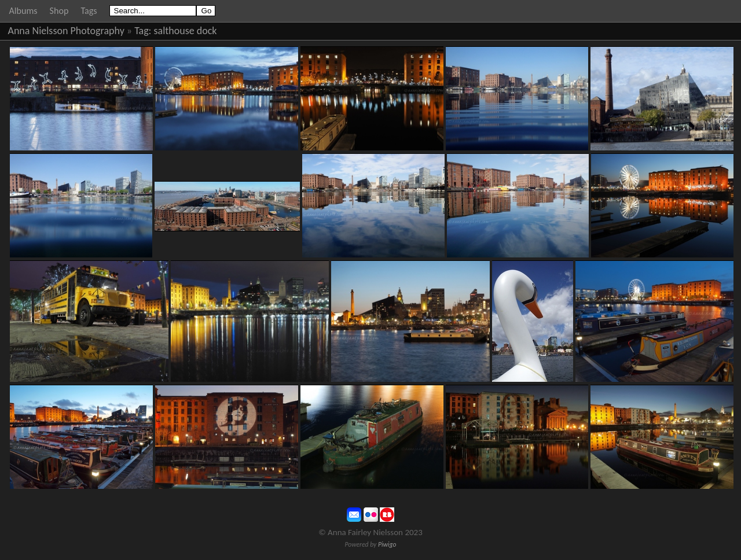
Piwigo (387, 544)
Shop (59, 11)
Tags (89, 11)
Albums (23, 11)
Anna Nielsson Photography (66, 31)
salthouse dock (186, 31)
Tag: (143, 31)
